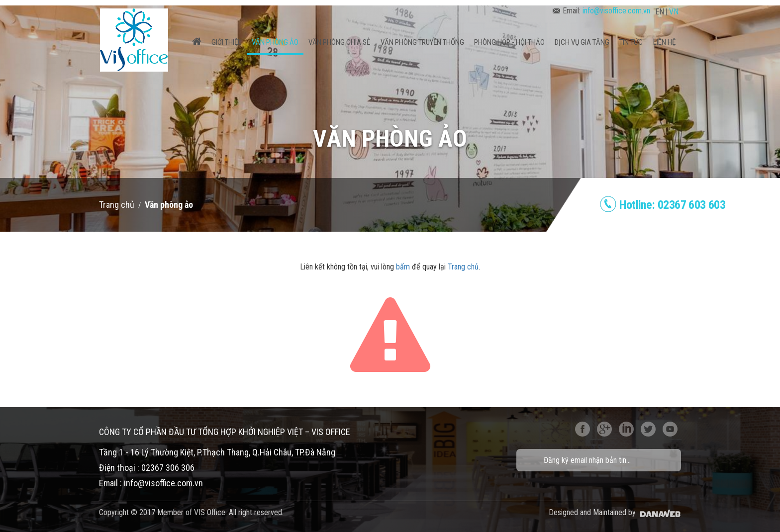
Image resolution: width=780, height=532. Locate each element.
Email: (601, 11)
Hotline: (672, 205)
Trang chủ (117, 205)
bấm (403, 267)
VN (674, 12)
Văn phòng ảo (169, 205)
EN (660, 12)
